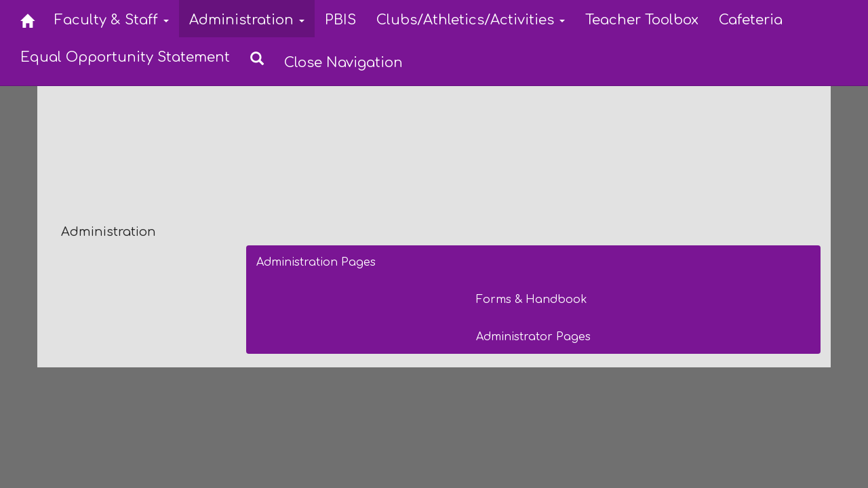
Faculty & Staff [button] (112, 20)
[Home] (27, 19)
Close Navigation (343, 63)
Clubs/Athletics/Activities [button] (471, 20)
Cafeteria (751, 20)
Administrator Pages (533, 337)
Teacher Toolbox (642, 20)
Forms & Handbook (532, 300)
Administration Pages (316, 262)
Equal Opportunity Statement (125, 57)
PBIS (340, 20)
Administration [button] (247, 20)
